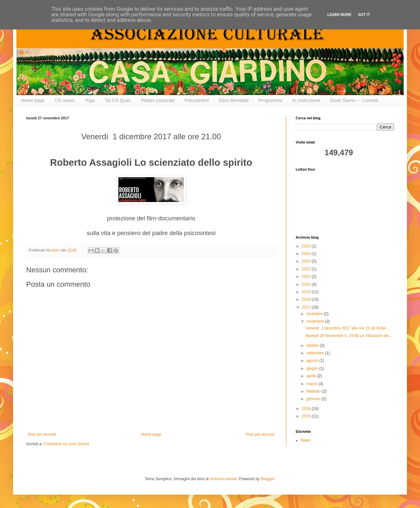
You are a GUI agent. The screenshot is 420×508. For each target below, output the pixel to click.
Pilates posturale (158, 100)
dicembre (315, 314)
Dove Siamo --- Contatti (354, 100)
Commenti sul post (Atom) (66, 444)
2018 (307, 299)
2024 (307, 254)
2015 (307, 416)
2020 (307, 284)
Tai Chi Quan (118, 100)
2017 (307, 307)
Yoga (90, 100)
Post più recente (42, 434)
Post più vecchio (260, 434)
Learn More (340, 15)
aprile (312, 376)
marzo (313, 384)
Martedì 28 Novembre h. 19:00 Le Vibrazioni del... (349, 336)
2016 (307, 409)
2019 (307, 292)
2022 (307, 269)
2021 (307, 277)
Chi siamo (64, 100)
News (306, 440)
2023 (307, 261)
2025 (307, 246)
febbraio (314, 391)
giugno (313, 368)
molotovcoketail (223, 479)
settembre (316, 353)
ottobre (313, 346)
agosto (313, 361)
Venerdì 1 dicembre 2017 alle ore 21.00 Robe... (347, 328)
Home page (33, 100)
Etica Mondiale (234, 100)
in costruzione (306, 100)
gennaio (314, 399)
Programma (270, 100)
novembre (316, 321)
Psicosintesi (197, 100)
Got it (364, 15)
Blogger (267, 479)
